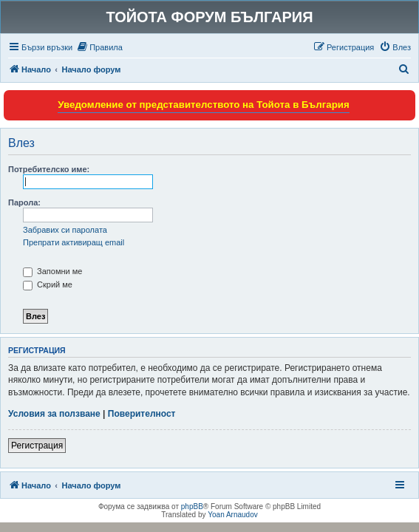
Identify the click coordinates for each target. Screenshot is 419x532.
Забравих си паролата (65, 230)
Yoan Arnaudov (232, 515)
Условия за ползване (54, 414)
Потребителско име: (49, 169)
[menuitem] (99, 47)
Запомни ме (52, 271)
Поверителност (142, 414)
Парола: (24, 202)
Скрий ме (48, 284)
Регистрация (37, 446)
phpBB (192, 507)
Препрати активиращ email (74, 242)
